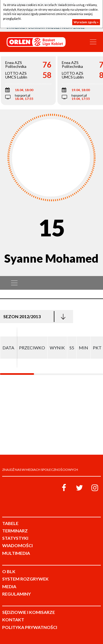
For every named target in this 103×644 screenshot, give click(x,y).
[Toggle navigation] (93, 42)
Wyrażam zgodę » (86, 22)
